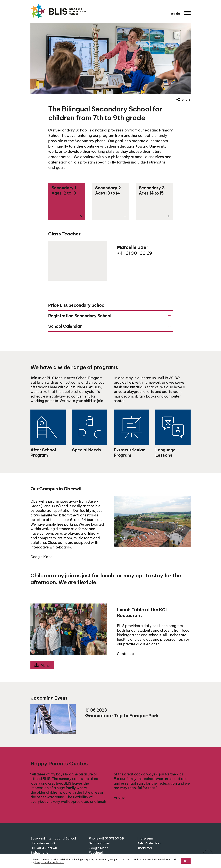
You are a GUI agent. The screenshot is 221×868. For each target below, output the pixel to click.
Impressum (145, 838)
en (173, 13)
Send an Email (99, 843)
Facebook (96, 853)
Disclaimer (144, 848)
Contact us (126, 654)
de (178, 13)
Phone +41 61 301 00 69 (106, 838)
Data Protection (149, 843)
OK (186, 861)
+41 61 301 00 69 (135, 253)
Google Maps (41, 557)
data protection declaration (49, 862)
